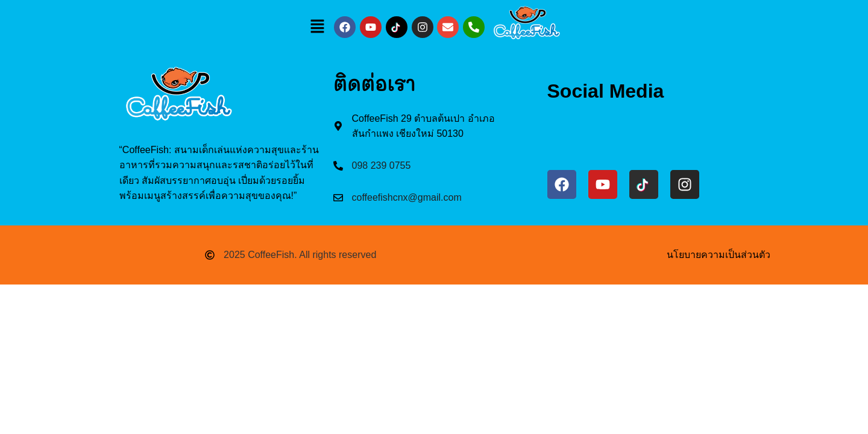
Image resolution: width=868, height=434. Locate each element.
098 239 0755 (382, 165)
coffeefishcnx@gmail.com (407, 197)
